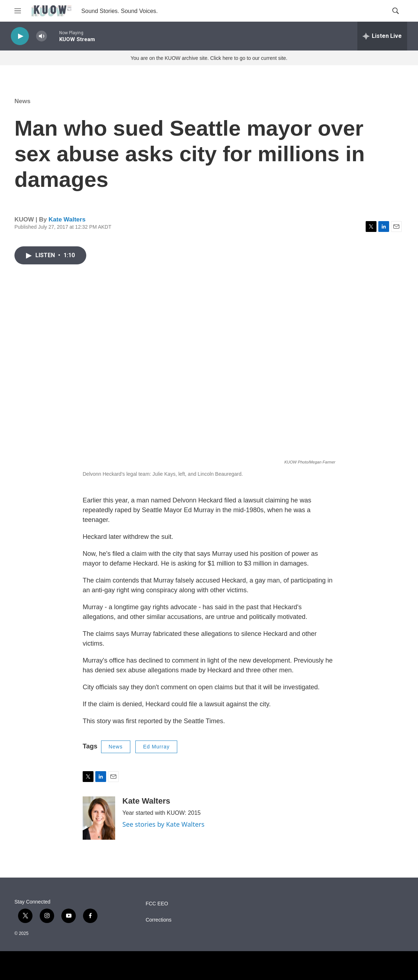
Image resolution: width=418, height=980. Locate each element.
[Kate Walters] (99, 818)
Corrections (158, 920)
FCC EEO (157, 904)
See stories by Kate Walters (163, 824)
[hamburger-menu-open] (18, 11)
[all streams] (382, 36)
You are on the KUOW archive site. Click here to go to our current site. (209, 58)
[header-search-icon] (396, 11)
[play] (20, 36)
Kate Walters (67, 219)
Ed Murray (156, 747)
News (22, 101)
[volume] (42, 36)
